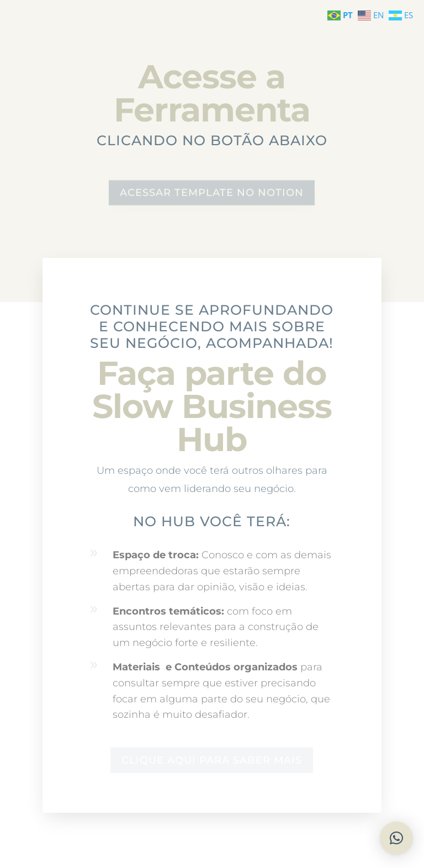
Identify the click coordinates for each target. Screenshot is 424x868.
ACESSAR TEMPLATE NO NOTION (212, 193)
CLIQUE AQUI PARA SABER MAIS (212, 760)
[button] (396, 838)
